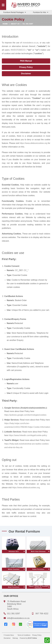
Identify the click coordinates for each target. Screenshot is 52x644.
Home (5, 24)
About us (15, 24)
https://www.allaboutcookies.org (34, 143)
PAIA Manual (26, 61)
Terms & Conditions (24, 635)
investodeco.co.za (30, 43)
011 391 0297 (28, 24)
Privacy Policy (26, 67)
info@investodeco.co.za (18, 618)
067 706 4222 (42, 614)
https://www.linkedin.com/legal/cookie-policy (28, 435)
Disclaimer (26, 74)
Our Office (11, 596)
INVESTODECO (18, 50)
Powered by (28, 638)
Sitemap (15, 638)
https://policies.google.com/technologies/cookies (25, 415)
